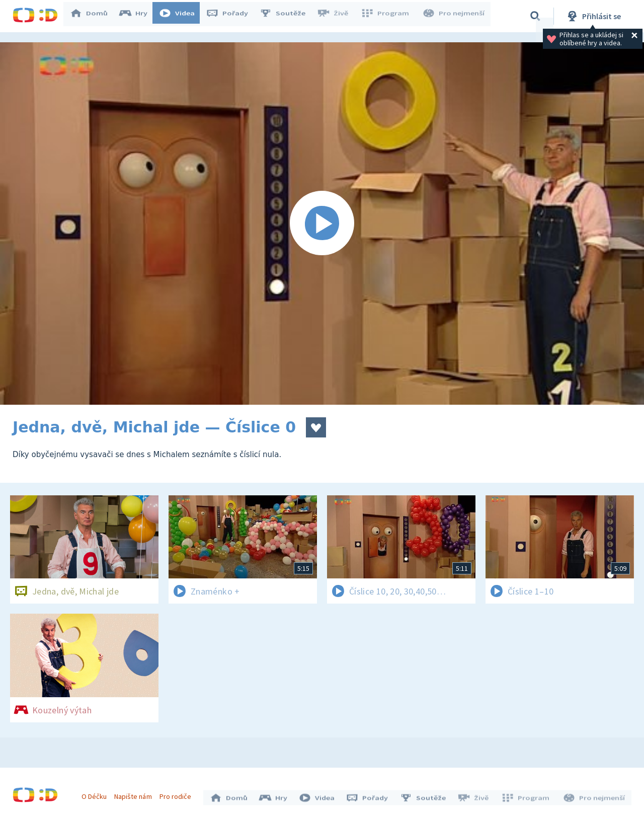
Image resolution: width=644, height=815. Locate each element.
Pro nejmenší (454, 16)
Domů (94, 16)
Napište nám (135, 794)
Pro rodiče (178, 794)
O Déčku (97, 794)
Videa (182, 16)
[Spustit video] (322, 224)
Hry (138, 16)
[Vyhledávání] (535, 16)
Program (388, 16)
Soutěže (287, 16)
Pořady (232, 16)
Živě (337, 16)
